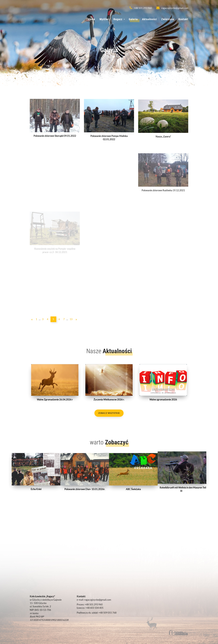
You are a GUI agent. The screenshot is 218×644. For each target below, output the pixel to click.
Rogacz (118, 19)
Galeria (133, 19)
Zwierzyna (168, 19)
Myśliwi (104, 19)
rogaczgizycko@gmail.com (172, 8)
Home (92, 19)
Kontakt (183, 19)
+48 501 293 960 (141, 8)
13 (71, 319)
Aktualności (149, 19)
